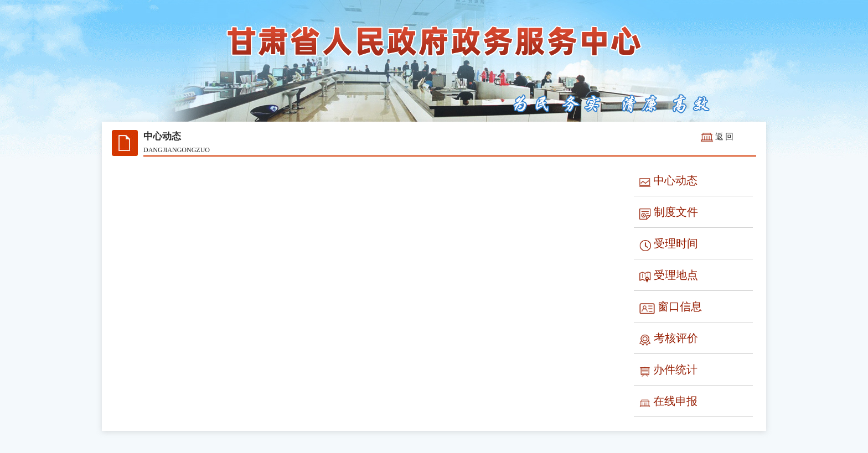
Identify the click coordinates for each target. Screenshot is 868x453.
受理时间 (669, 244)
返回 (725, 137)
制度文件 (669, 213)
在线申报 (668, 402)
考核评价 (669, 339)
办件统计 (668, 370)
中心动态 (668, 181)
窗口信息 (671, 307)
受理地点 (669, 276)
